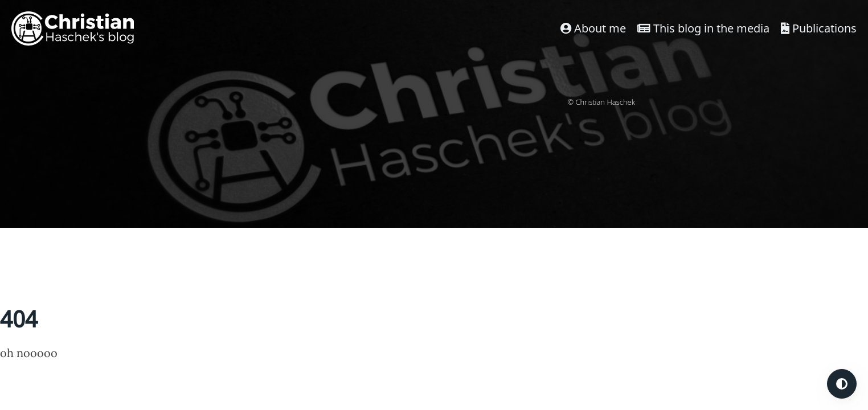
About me (593, 28)
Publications (819, 28)
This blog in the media (703, 28)
